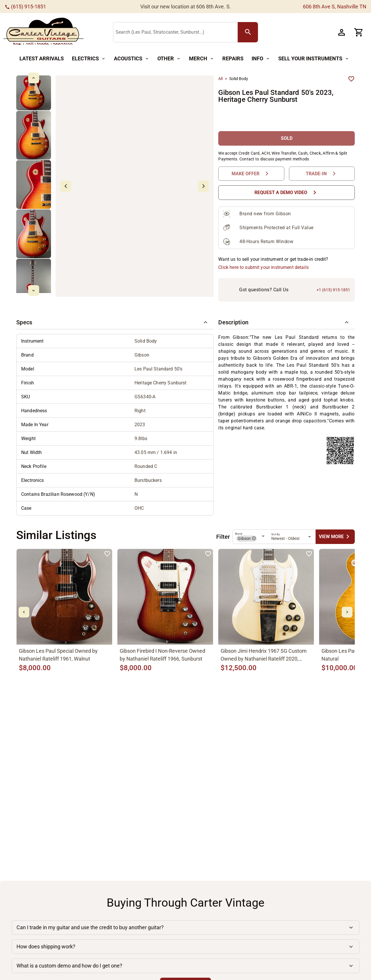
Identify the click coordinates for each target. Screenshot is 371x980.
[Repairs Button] (233, 59)
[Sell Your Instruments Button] (314, 59)
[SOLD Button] (287, 138)
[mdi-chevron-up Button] (33, 78)
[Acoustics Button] (132, 59)
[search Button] (248, 32)
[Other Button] (169, 59)
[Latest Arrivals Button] (42, 59)
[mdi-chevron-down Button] (33, 291)
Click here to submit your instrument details (263, 267)
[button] (115, 322)
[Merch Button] (202, 59)
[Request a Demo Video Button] (287, 192)
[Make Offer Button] (251, 174)
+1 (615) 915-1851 (333, 290)
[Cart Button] (359, 32)
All (220, 79)
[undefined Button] (335, 537)
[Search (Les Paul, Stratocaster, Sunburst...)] (177, 32)
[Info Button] (261, 59)
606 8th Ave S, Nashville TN (335, 7)
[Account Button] (341, 32)
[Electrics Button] (89, 59)
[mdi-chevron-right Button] (347, 612)
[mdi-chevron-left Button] (24, 612)
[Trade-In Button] (322, 174)
